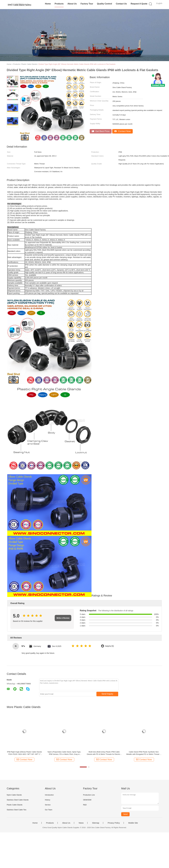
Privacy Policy (114, 823)
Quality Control (104, 4)
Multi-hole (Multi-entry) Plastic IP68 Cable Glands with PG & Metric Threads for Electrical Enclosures (104, 753)
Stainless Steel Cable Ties (17, 810)
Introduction (49, 795)
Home (48, 4)
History (47, 800)
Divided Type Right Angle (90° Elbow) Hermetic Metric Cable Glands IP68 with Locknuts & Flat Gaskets (77, 64)
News (81, 823)
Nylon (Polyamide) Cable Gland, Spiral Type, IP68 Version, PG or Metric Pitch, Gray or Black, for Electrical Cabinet (64, 753)
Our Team (49, 810)
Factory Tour (87, 4)
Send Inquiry (107, 694)
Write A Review (63, 618)
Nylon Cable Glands (14, 795)
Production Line (89, 795)
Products (59, 4)
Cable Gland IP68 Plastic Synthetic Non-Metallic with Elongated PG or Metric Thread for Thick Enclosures (144, 753)
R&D (85, 805)
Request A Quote (139, 4)
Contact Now (122, 131)
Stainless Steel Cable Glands (18, 800)
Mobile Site (133, 823)
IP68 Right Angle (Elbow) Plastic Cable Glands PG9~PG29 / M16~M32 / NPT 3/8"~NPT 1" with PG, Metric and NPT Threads (24, 753)
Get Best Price (101, 131)
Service (48, 805)
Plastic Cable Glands (15, 805)
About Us (72, 4)
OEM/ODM (87, 800)
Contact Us (121, 4)
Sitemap (96, 823)
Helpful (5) (110, 646)
